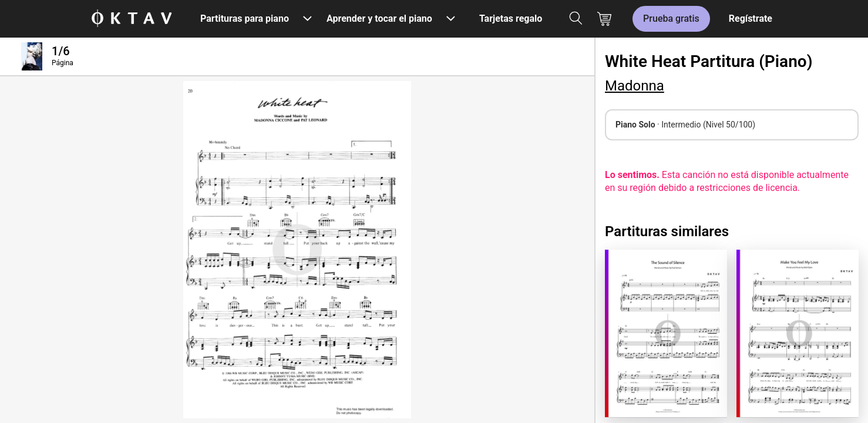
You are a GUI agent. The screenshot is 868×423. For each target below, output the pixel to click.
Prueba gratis (671, 19)
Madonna (635, 86)
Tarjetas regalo (511, 19)
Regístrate (751, 19)
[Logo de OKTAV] (132, 19)
